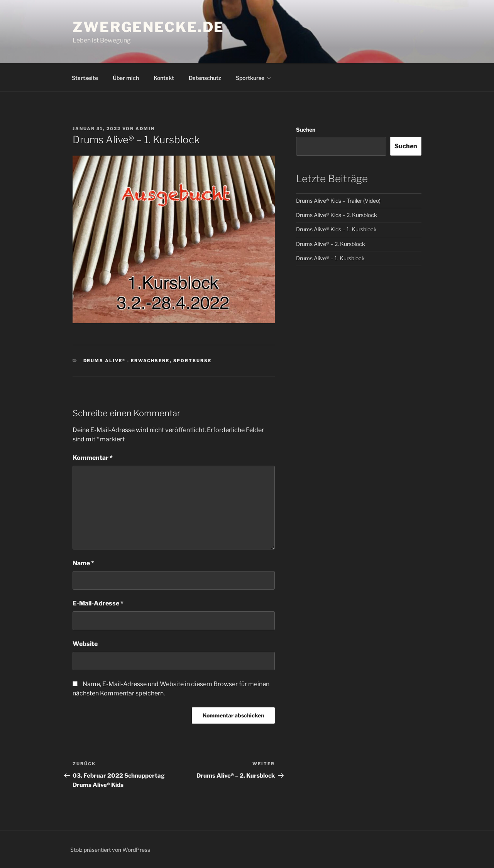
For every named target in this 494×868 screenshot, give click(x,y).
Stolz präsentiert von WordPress (110, 850)
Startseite (85, 78)
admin (145, 129)
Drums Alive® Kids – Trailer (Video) (338, 201)
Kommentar (93, 458)
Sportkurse (254, 78)
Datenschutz (205, 78)
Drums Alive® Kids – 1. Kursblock (336, 229)
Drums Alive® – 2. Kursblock (331, 244)
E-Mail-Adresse (98, 603)
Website (85, 644)
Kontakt (164, 78)
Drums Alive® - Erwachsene (127, 361)
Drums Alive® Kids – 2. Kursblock (337, 215)
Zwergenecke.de (148, 27)
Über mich (126, 78)
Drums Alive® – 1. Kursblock (330, 258)
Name (83, 563)
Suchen (306, 130)
